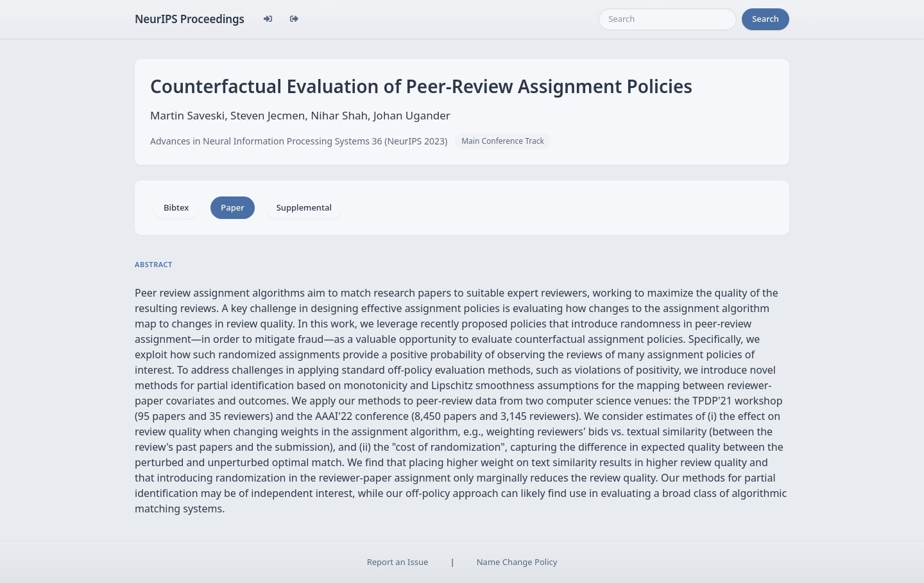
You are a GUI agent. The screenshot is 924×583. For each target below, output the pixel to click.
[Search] (668, 19)
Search (766, 19)
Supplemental (304, 207)
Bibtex (176, 207)
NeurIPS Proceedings (190, 19)
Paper (232, 207)
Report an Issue (398, 562)
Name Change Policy (517, 562)
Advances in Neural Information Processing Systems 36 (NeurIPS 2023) (299, 141)
